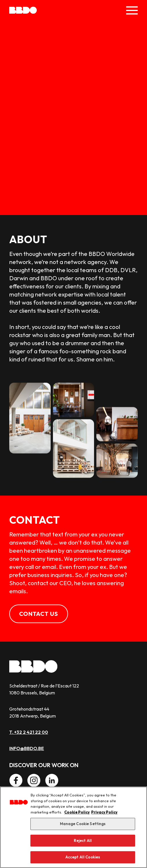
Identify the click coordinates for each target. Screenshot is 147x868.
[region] (73, 827)
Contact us (39, 614)
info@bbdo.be (27, 748)
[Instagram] (34, 780)
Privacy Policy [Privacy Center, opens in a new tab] (104, 812)
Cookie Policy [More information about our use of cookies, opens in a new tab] (77, 812)
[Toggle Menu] (132, 10)
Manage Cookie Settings (83, 824)
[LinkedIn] (52, 780)
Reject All (83, 840)
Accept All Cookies (83, 857)
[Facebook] (16, 780)
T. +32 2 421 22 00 (29, 732)
